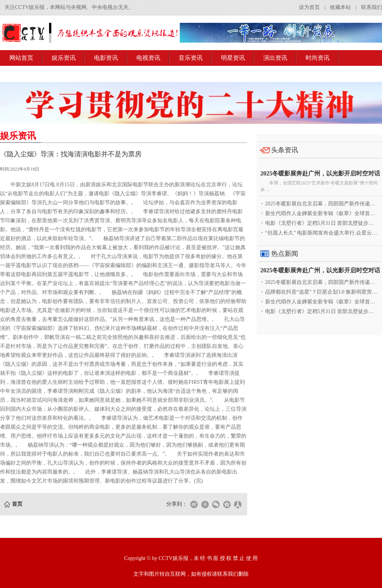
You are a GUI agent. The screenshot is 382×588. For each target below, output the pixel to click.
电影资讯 (106, 58)
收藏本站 (340, 7)
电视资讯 (148, 58)
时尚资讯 (318, 58)
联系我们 (372, 7)
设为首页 (309, 7)
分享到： (177, 504)
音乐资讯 (191, 58)
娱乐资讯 (64, 58)
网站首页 (21, 58)
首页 (17, 504)
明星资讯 (233, 58)
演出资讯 (275, 58)
